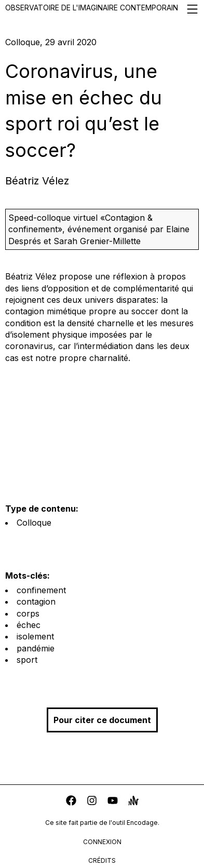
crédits (102, 860)
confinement (41, 590)
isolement (35, 636)
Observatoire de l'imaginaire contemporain (102, 9)
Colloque (34, 523)
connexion (102, 842)
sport (27, 660)
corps (28, 613)
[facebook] (71, 802)
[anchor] (133, 802)
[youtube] (113, 802)
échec (29, 625)
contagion (36, 602)
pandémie (36, 648)
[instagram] (92, 802)
